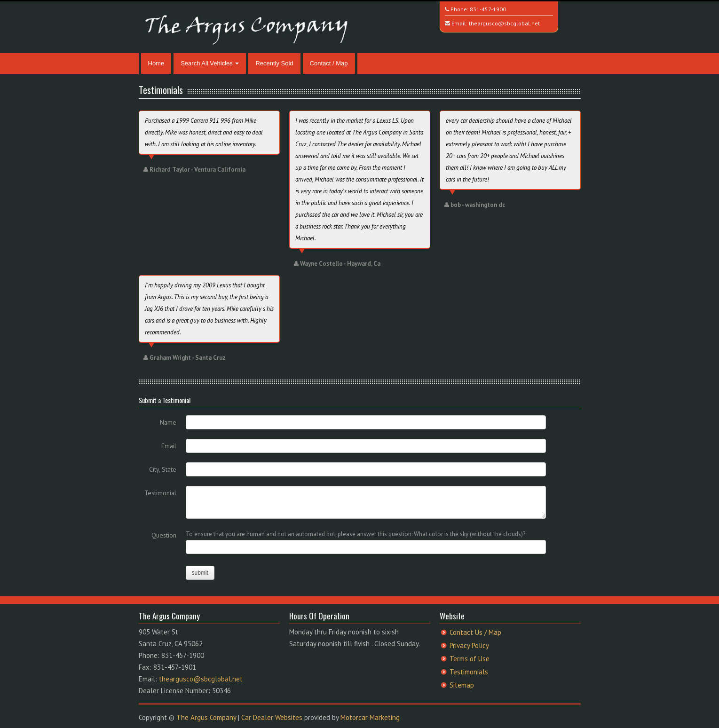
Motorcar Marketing (370, 717)
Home (156, 63)
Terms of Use (470, 659)
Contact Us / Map (475, 632)
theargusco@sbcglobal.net (504, 23)
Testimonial (160, 493)
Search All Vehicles (210, 63)
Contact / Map (329, 63)
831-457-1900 (488, 9)
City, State (163, 469)
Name (168, 422)
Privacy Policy (469, 645)
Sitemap (462, 685)
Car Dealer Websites (272, 717)
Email (169, 446)
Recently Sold (274, 63)
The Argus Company (206, 717)
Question (164, 535)
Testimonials (469, 672)
